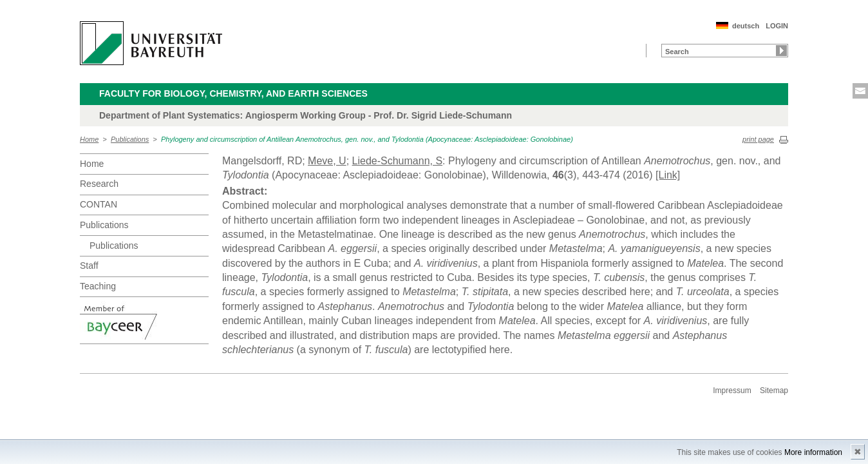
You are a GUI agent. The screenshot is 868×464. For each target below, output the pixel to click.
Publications (130, 139)
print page (758, 139)
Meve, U (327, 161)
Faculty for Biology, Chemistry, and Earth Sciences (233, 93)
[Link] (668, 175)
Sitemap (774, 391)
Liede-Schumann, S (398, 161)
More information (813, 452)
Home (89, 139)
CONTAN (99, 204)
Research (99, 184)
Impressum (732, 391)
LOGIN (777, 26)
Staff (89, 266)
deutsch (746, 26)
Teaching (98, 286)
